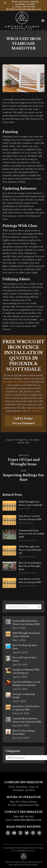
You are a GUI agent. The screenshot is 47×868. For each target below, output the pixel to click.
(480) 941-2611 (33, 411)
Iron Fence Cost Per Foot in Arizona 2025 (30, 581)
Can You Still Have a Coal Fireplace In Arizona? (26, 684)
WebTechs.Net (31, 865)
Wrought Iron (22, 440)
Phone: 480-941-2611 (23, 7)
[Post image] (9, 506)
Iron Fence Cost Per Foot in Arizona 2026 (30, 518)
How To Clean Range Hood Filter (24, 732)
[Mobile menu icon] (43, 21)
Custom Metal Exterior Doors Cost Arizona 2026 (26, 622)
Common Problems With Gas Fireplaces (26, 671)
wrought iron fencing (14, 382)
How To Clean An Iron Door (25, 647)
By (35, 440)
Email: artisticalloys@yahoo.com (24, 9)
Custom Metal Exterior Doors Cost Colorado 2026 (27, 720)
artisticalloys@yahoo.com (27, 820)
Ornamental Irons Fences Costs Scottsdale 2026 (32, 534)
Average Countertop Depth (24, 696)
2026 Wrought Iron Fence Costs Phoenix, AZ (30, 550)
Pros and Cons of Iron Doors (24, 659)
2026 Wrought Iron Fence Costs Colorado (31, 503)
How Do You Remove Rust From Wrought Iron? (30, 566)
